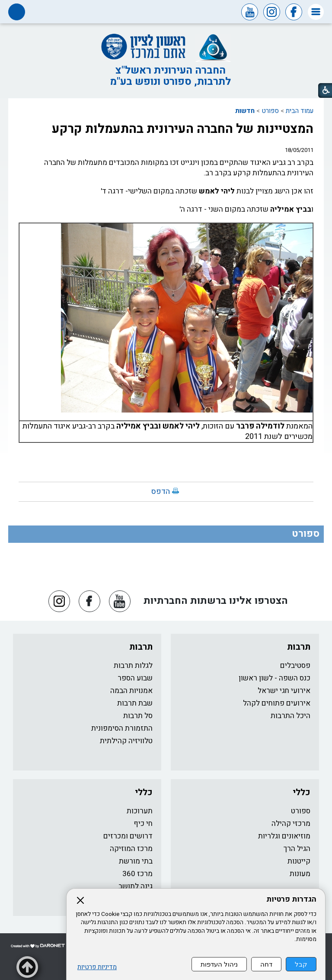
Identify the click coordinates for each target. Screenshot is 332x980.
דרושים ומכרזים (128, 836)
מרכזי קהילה (291, 824)
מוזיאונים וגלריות (284, 836)
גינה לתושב (136, 886)
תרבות (299, 647)
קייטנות (299, 861)
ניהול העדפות (219, 964)
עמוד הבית (300, 111)
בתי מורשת (136, 861)
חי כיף (143, 824)
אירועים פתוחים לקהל (277, 703)
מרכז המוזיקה (131, 849)
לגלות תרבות (133, 666)
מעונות (300, 874)
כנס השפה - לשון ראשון (275, 678)
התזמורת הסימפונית (122, 728)
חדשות (245, 111)
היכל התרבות (290, 716)
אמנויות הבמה (131, 691)
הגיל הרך (297, 849)
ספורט (270, 111)
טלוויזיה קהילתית (126, 741)
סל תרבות (138, 716)
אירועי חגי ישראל (284, 691)
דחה (266, 964)
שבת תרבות (135, 703)
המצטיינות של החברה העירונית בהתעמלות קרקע (183, 129)
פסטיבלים (295, 666)
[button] (316, 12)
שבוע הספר (135, 678)
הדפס (161, 492)
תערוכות (140, 811)
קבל (301, 964)
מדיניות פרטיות (97, 967)
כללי (302, 792)
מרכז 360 (137, 874)
